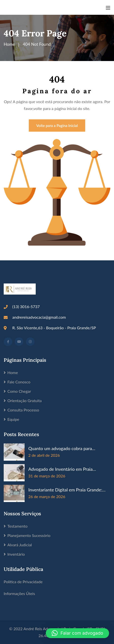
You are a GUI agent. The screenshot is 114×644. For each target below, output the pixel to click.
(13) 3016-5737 (26, 306)
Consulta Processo (23, 410)
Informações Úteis (19, 593)
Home (13, 372)
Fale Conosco (19, 382)
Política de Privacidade (23, 582)
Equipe (13, 419)
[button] (77, 633)
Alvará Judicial (20, 545)
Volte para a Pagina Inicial (57, 126)
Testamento (17, 526)
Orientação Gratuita (24, 401)
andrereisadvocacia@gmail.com (39, 317)
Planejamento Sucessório (29, 535)
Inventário (16, 554)
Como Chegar (19, 391)
